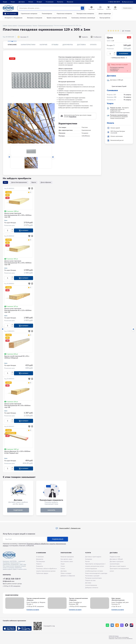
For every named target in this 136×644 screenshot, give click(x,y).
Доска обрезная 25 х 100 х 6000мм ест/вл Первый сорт (17, 453)
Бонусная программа (67, 557)
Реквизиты (40, 566)
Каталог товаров (12, 26)
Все (5, 182)
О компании (50, 2)
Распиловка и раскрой (92, 576)
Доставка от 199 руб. (116, 559)
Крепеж (35, 26)
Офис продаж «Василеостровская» (118, 599)
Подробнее (73, 117)
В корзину (124, 54)
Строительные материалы (29, 14)
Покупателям (66, 553)
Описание (12, 45)
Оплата (31, 2)
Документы (68, 45)
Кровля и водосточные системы (57, 18)
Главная (5, 26)
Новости (39, 564)
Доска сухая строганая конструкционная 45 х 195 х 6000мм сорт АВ (18, 215)
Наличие (43, 45)
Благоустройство (105, 18)
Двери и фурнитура (105, 14)
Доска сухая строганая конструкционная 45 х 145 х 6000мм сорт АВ (18, 263)
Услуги (13, 2)
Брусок (34, 182)
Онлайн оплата (127, 8)
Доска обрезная (46, 182)
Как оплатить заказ (67, 562)
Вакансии (70, 2)
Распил (87, 562)
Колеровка (89, 559)
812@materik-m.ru (9, 581)
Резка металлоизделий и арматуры (96, 573)
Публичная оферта (42, 573)
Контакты (60, 2)
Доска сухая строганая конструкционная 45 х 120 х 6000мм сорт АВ (18, 311)
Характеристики (28, 45)
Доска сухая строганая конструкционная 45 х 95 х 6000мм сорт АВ (17, 406)
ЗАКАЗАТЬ (51, 511)
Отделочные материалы (64, 14)
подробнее (18, 511)
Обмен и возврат (66, 573)
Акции (5, 2)
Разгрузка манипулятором (93, 578)
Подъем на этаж (90, 581)
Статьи (63, 569)
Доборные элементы (92, 588)
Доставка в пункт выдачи (93, 557)
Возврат (39, 2)
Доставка (22, 2)
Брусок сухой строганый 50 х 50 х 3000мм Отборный (17, 358)
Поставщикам (41, 562)
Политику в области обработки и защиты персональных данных (34, 545)
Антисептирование (91, 585)
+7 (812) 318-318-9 (114, 2)
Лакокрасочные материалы (85, 14)
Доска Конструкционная (19, 182)
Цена (6, 220)
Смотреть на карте (33, 610)
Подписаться (58, 539)
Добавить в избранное (68, 576)
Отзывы (55, 45)
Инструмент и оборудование (14, 18)
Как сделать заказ (66, 559)
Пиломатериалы (47, 14)
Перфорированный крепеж (45, 26)
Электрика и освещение (35, 18)
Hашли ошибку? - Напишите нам (68, 528)
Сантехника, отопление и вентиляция (83, 18)
